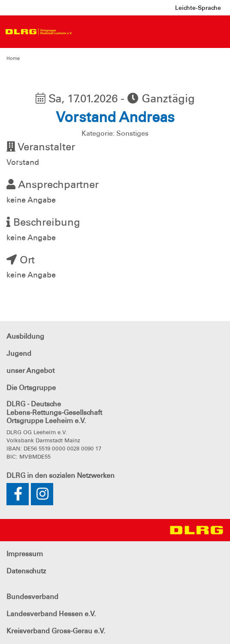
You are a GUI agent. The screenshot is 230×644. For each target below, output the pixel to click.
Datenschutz (26, 571)
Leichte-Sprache (198, 8)
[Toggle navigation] (84, 32)
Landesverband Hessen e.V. (51, 614)
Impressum (25, 554)
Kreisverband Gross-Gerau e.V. (56, 631)
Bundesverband (32, 597)
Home (13, 58)
